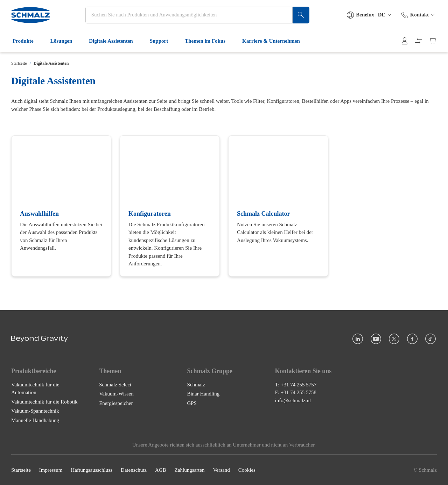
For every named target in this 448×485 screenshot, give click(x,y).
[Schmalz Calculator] (278, 206)
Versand (221, 470)
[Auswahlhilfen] (61, 206)
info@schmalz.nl (293, 400)
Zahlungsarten (190, 470)
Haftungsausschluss (92, 470)
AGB (161, 470)
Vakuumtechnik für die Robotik (44, 402)
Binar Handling (203, 394)
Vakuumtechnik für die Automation (35, 389)
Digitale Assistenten (115, 45)
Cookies (247, 470)
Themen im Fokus (209, 45)
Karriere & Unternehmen (275, 45)
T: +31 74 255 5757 (296, 385)
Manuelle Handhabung (35, 420)
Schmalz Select (115, 385)
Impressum (51, 470)
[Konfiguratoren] (170, 206)
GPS (192, 403)
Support (163, 45)
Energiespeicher (116, 403)
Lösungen (66, 45)
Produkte (27, 45)
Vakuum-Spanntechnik (35, 411)
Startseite (19, 63)
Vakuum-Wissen (116, 394)
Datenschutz (134, 470)
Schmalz (196, 385)
